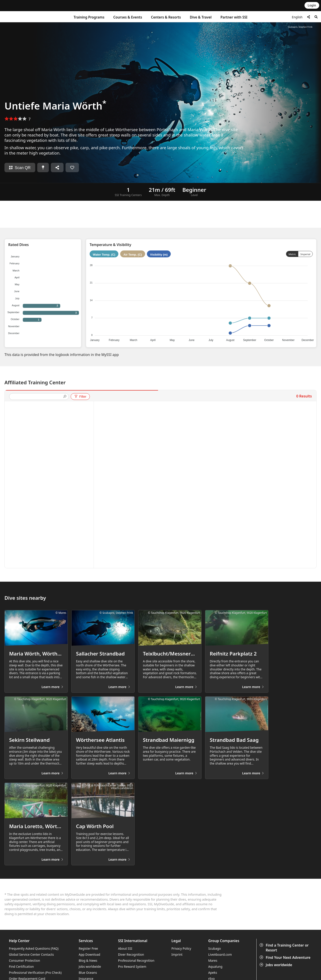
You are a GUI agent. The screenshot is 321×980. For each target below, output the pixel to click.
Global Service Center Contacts (31, 954)
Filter (80, 397)
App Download (89, 954)
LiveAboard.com (220, 954)
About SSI (125, 948)
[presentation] (37, 397)
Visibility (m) (159, 255)
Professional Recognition (136, 960)
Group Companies (224, 941)
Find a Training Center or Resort (285, 948)
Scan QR (20, 168)
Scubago (215, 948)
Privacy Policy (181, 948)
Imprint (177, 954)
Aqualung (215, 967)
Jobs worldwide (276, 965)
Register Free (88, 948)
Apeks (213, 973)
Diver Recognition (131, 954)
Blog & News (88, 960)
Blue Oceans (88, 973)
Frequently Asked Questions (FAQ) (34, 948)
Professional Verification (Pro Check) (35, 973)
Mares (213, 960)
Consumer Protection (25, 960)
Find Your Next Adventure (285, 957)
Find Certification (21, 967)
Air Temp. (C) (133, 255)
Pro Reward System (132, 967)
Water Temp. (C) (104, 255)
